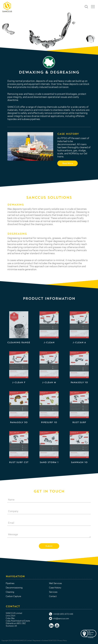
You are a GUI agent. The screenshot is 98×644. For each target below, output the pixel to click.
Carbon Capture (13, 596)
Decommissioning (14, 588)
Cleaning (10, 592)
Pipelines (10, 583)
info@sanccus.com (61, 618)
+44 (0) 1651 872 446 (63, 614)
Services (53, 592)
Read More (68, 163)
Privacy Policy (62, 641)
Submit (49, 546)
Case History (55, 588)
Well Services (55, 583)
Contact (53, 596)
